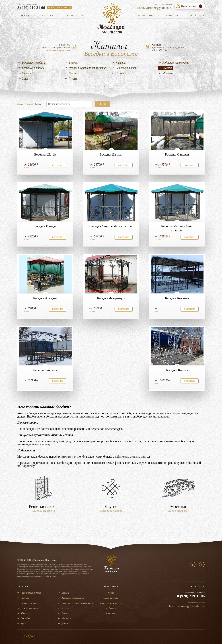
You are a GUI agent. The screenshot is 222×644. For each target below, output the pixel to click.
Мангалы (27, 73)
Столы (73, 73)
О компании (145, 16)
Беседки (167, 68)
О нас (111, 593)
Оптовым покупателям (111, 603)
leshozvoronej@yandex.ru (155, 8)
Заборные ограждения (176, 63)
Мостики (168, 73)
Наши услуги (76, 16)
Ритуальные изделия (34, 63)
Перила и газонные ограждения (87, 68)
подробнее (58, 165)
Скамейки (121, 73)
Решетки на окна (126, 68)
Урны (25, 78)
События (172, 16)
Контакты (198, 16)
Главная (23, 16)
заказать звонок (59, 8)
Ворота (73, 63)
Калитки (121, 63)
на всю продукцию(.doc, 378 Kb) (168, 47)
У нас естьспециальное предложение (56, 47)
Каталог (48, 16)
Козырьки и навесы (33, 68)
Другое (73, 78)
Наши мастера (111, 598)
